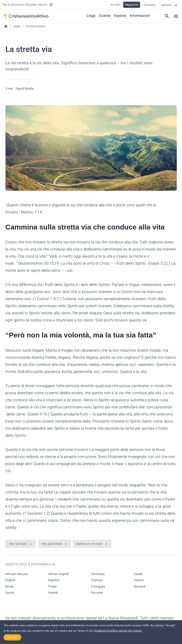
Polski (52, 586)
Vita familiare (18, 544)
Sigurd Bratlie (25, 89)
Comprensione (35, 26)
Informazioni (140, 15)
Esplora (121, 15)
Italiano (139, 580)
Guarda (105, 15)
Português (98, 586)
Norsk (10, 586)
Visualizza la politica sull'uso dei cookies (118, 631)
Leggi (92, 15)
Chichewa (98, 574)
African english (58, 574)
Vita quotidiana (52, 544)
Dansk (138, 574)
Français (97, 580)
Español (54, 580)
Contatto (150, 5)
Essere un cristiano (90, 544)
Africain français (17, 574)
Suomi (10, 593)
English (10, 580)
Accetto (12, 637)
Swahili (53, 593)
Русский (97, 593)
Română (140, 586)
